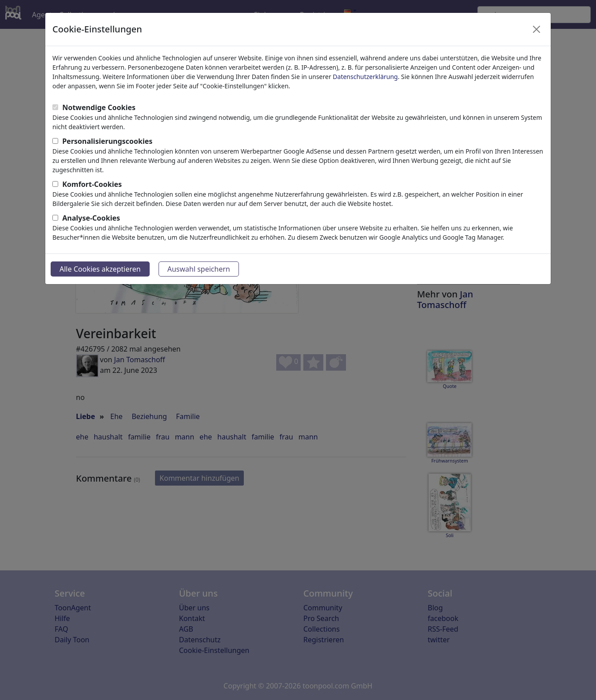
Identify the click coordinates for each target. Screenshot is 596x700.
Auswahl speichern (199, 269)
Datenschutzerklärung (365, 77)
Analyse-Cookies (91, 218)
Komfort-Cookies (92, 184)
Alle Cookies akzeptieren (100, 269)
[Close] (536, 29)
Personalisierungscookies (107, 141)
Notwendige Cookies (99, 107)
